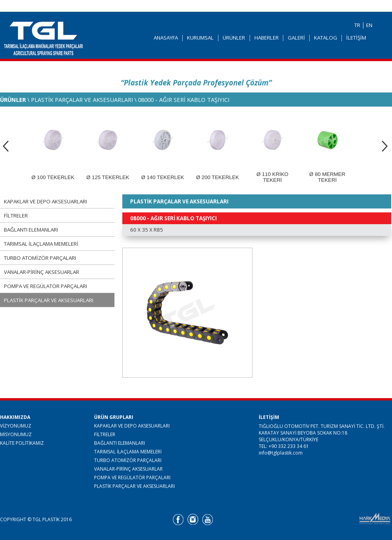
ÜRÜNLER (234, 38)
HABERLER (267, 38)
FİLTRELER (16, 216)
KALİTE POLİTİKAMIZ (22, 443)
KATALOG (326, 38)
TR (357, 25)
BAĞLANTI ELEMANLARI (31, 230)
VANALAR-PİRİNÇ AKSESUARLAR (42, 272)
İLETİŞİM (356, 38)
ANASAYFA (166, 38)
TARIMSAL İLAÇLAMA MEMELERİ (41, 244)
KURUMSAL (200, 38)
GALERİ (296, 38)
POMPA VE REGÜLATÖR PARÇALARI (45, 286)
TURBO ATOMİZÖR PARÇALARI (40, 258)
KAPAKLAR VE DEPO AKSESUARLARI (45, 201)
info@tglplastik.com (281, 453)
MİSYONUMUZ (16, 434)
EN (369, 25)
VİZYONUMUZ (16, 426)
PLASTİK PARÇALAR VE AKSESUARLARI (49, 300)
